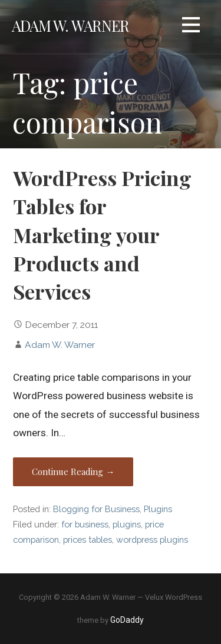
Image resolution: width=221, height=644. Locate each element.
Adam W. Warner (70, 25)
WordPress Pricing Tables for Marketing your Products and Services (102, 235)
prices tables (88, 540)
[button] (191, 27)
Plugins (158, 509)
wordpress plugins (152, 540)
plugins (127, 524)
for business (85, 524)
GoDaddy (127, 620)
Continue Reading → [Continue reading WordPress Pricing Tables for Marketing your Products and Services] (73, 472)
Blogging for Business (96, 509)
